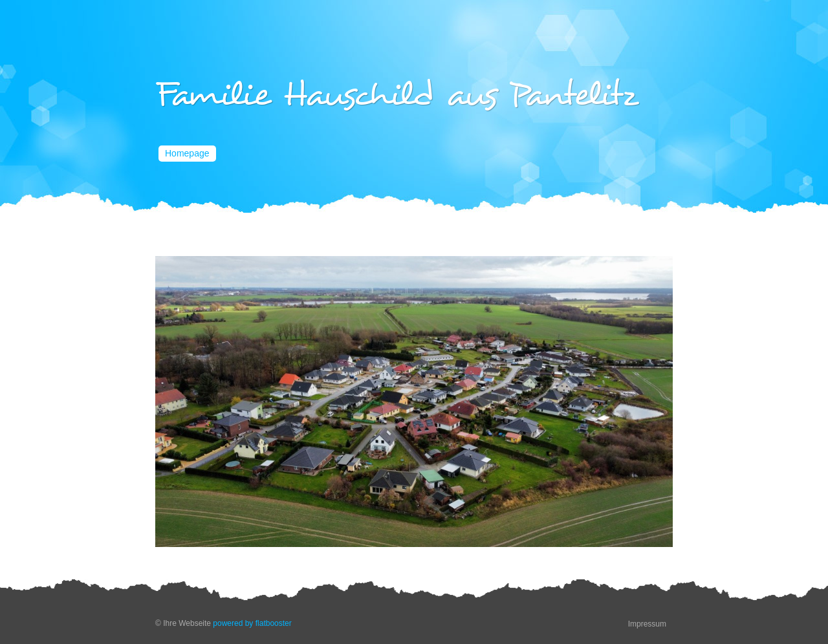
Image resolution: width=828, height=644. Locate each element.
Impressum (647, 624)
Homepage (187, 153)
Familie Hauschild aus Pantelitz (397, 95)
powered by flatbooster (252, 623)
